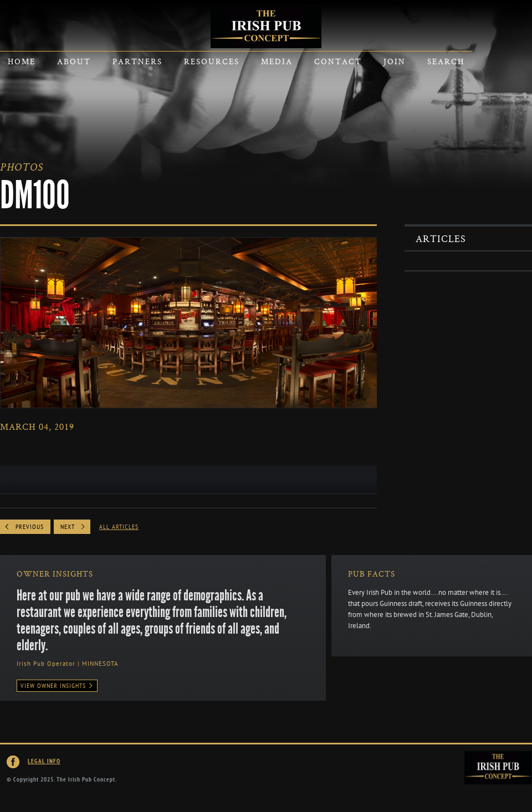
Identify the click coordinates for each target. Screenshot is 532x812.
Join (395, 61)
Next (68, 527)
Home (22, 61)
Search (446, 61)
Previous (30, 527)
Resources (212, 61)
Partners (137, 61)
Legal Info (44, 761)
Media (277, 61)
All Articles (119, 527)
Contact (338, 61)
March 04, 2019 (37, 426)
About (74, 61)
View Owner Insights (57, 686)
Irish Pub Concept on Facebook (13, 762)
